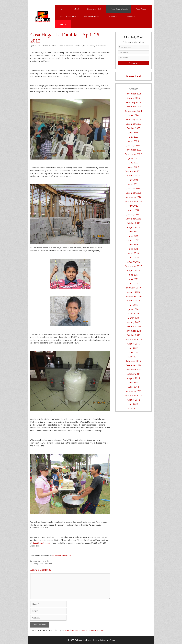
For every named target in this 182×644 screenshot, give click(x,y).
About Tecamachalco (69, 16)
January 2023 (133, 145)
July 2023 (133, 132)
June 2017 (134, 275)
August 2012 (134, 400)
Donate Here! (133, 76)
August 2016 (134, 301)
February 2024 (134, 120)
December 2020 (134, 193)
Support (131, 16)
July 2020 (133, 206)
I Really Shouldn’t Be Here (43, 563)
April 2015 (134, 357)
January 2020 (133, 214)
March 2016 (134, 318)
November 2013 (134, 391)
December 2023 (134, 124)
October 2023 (133, 128)
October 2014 (133, 374)
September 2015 (134, 339)
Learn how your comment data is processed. (84, 630)
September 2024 (134, 111)
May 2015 (134, 352)
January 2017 (133, 292)
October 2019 (133, 223)
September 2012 (134, 395)
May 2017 (134, 279)
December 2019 (134, 219)
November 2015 (134, 331)
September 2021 (134, 171)
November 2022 (134, 150)
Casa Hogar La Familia (41, 561)
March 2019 (134, 240)
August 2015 (134, 344)
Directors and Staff (94, 9)
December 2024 (134, 107)
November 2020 (134, 197)
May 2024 (134, 115)
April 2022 (134, 167)
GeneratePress (108, 640)
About (78, 9)
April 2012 (134, 408)
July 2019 (133, 232)
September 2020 (134, 201)
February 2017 (134, 288)
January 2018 (133, 262)
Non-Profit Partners (92, 16)
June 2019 (134, 236)
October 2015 (133, 335)
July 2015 (133, 348)
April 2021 (134, 184)
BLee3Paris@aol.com (42, 543)
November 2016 (134, 296)
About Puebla (143, 9)
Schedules (113, 16)
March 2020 (134, 210)
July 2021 (133, 180)
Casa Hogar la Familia (121, 9)
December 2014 (134, 365)
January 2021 (133, 188)
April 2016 (134, 314)
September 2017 (134, 266)
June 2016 (134, 309)
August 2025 (134, 98)
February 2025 (134, 102)
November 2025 (134, 94)
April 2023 (134, 141)
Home (62, 9)
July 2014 (133, 382)
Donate (63, 24)
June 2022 (134, 158)
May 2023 (134, 137)
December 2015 (134, 326)
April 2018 (134, 253)
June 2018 (134, 249)
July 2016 (133, 305)
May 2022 (134, 163)
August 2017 (134, 270)
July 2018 (133, 245)
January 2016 (133, 322)
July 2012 (133, 404)
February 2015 (134, 361)
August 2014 (134, 378)
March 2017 (134, 283)
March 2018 (134, 257)
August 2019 (134, 227)
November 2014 (134, 370)
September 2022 (134, 154)
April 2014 (134, 387)
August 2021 (134, 176)
